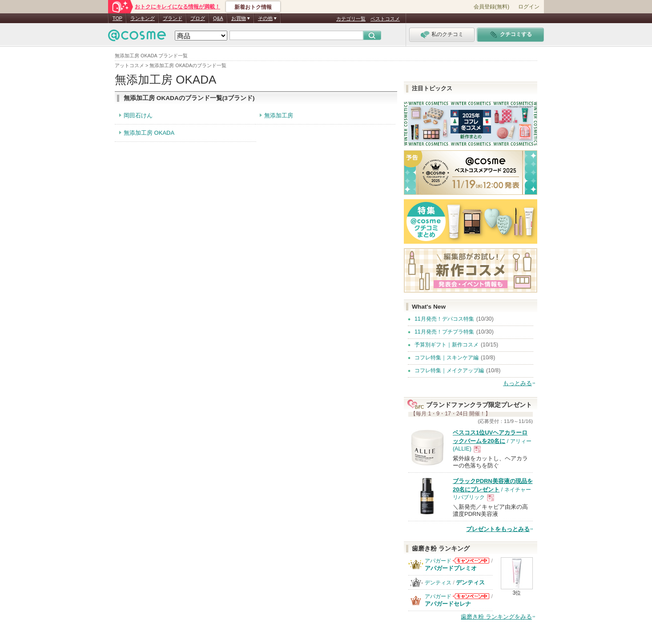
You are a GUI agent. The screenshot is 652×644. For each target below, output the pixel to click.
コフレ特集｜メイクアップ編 (449, 370)
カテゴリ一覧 (351, 19)
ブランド (173, 18)
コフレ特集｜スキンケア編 (447, 358)
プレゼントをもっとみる (498, 529)
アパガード (438, 561)
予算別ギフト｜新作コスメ (447, 345)
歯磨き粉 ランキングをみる (496, 617)
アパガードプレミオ (451, 568)
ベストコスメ (385, 19)
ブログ (198, 18)
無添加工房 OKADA (149, 133)
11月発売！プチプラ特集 (444, 332)
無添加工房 (279, 115)
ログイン (529, 7)
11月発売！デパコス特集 (444, 319)
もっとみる (517, 383)
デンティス (438, 583)
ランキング (143, 18)
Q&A (218, 18)
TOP (117, 18)
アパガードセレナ (448, 604)
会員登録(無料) (491, 7)
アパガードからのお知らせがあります (471, 561)
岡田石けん (138, 115)
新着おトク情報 (253, 7)
